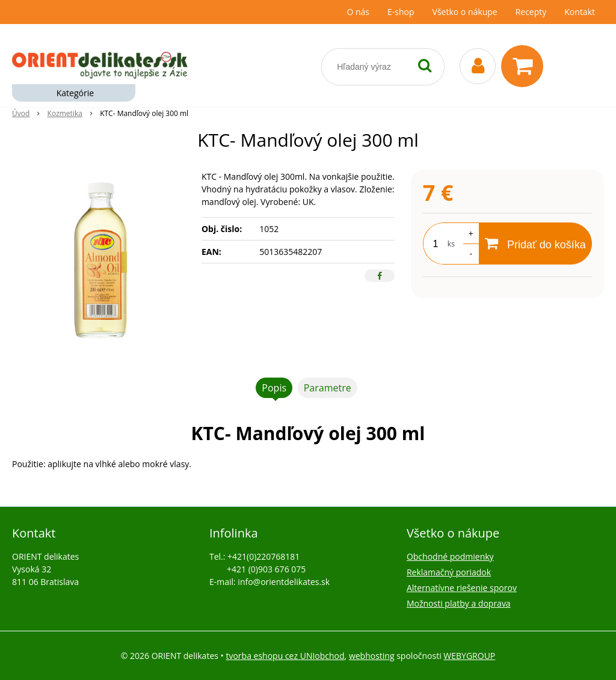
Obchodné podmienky (450, 556)
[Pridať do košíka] (535, 244)
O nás (358, 12)
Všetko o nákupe (465, 12)
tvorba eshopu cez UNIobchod (285, 656)
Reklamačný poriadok (449, 572)
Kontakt (580, 12)
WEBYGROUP (469, 656)
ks (451, 244)
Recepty (531, 12)
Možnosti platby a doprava (459, 603)
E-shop (401, 12)
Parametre (328, 388)
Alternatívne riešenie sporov (462, 588)
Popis (274, 388)
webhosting (372, 656)
